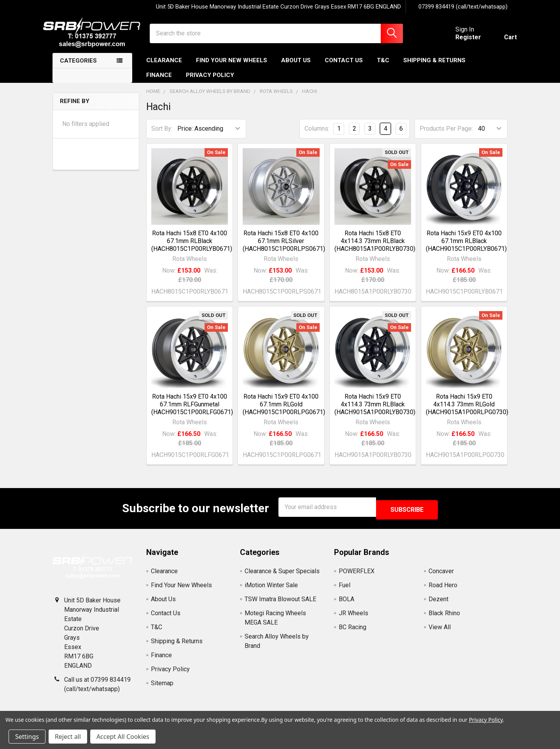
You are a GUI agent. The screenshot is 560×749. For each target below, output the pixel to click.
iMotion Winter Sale (271, 589)
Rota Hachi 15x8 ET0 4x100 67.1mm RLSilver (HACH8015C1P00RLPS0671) (284, 248)
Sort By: (162, 136)
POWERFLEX (357, 575)
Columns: (317, 136)
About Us (296, 67)
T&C (383, 67)
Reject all (68, 737)
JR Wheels (353, 617)
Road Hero (443, 589)
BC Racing (353, 631)
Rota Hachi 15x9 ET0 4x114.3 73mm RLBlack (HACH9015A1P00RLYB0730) (375, 411)
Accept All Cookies (123, 737)
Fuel (345, 589)
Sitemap (162, 687)
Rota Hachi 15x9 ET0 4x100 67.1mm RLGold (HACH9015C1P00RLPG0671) (284, 411)
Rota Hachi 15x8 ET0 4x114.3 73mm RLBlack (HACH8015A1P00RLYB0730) (375, 248)
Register (459, 42)
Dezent (438, 603)
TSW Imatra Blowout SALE (280, 603)
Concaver (441, 575)
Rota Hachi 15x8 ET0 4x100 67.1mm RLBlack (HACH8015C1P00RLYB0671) (192, 248)
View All (440, 631)
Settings (27, 737)
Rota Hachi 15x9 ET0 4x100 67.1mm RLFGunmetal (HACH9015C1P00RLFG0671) (192, 411)
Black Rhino (444, 617)
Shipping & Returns (434, 67)
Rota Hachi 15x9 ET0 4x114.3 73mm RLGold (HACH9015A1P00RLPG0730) (467, 411)
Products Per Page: (446, 136)
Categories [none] (78, 68)
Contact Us (344, 67)
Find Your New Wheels (232, 67)
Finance (159, 82)
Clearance (164, 67)
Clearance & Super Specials (282, 575)
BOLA (346, 603)
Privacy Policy (210, 82)
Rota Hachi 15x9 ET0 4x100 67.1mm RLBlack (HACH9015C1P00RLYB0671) (466, 248)
